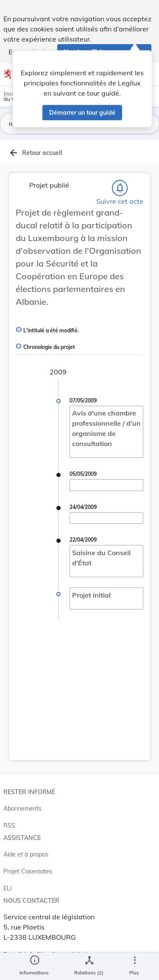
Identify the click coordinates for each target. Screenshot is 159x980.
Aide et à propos (26, 854)
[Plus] (134, 966)
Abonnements (22, 809)
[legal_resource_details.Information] (34, 966)
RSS (9, 826)
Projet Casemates (28, 871)
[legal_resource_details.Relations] (89, 966)
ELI (8, 888)
